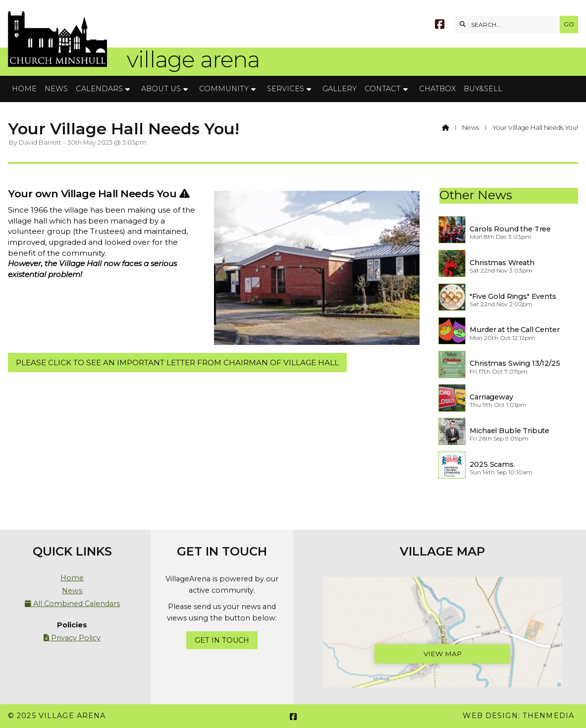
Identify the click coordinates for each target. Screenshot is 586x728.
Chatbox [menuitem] (437, 89)
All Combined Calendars (72, 604)
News (471, 128)
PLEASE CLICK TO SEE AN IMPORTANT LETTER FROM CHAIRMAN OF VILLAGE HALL (177, 363)
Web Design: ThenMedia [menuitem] (518, 716)
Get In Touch (222, 640)
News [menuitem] (56, 89)
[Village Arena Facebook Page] (440, 26)
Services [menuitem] (286, 89)
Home (72, 578)
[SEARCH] (509, 25)
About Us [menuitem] (161, 89)
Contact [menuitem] (383, 89)
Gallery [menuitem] (340, 89)
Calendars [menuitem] (99, 89)
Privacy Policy (72, 638)
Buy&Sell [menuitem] (483, 89)
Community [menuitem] (224, 89)
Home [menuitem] (24, 89)
